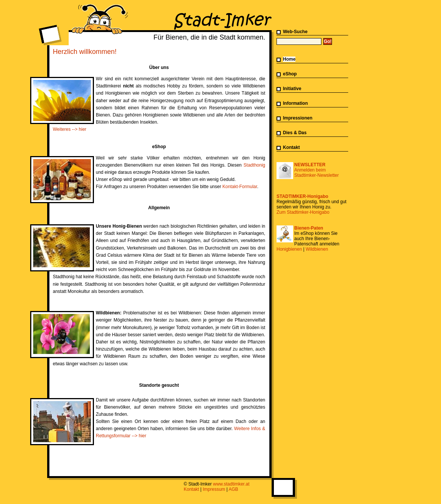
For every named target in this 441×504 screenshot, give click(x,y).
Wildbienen (317, 249)
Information (295, 103)
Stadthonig (254, 165)
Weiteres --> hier (70, 129)
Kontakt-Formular (240, 187)
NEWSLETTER (310, 165)
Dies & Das (295, 133)
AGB (233, 489)
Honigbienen (289, 249)
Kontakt (291, 147)
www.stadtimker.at (231, 484)
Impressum (214, 489)
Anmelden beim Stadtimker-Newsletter (317, 173)
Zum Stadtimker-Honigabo (303, 212)
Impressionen (298, 118)
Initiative (292, 89)
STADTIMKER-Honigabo (302, 196)
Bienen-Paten (309, 228)
